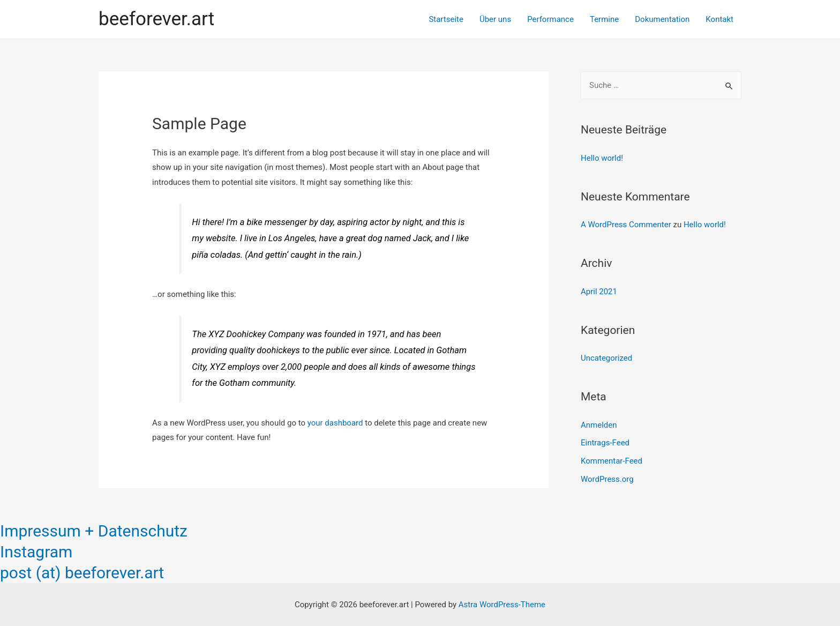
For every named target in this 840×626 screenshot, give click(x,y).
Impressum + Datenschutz (94, 531)
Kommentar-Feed (612, 461)
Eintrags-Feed (605, 443)
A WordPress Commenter (626, 225)
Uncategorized (606, 358)
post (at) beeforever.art (82, 573)
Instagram (36, 552)
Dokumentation (662, 19)
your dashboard (335, 423)
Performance (550, 19)
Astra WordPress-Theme (502, 605)
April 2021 (599, 292)
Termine (604, 19)
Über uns (495, 19)
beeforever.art (156, 19)
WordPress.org (607, 479)
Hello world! (602, 158)
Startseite (446, 19)
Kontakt (719, 19)
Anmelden (599, 425)
